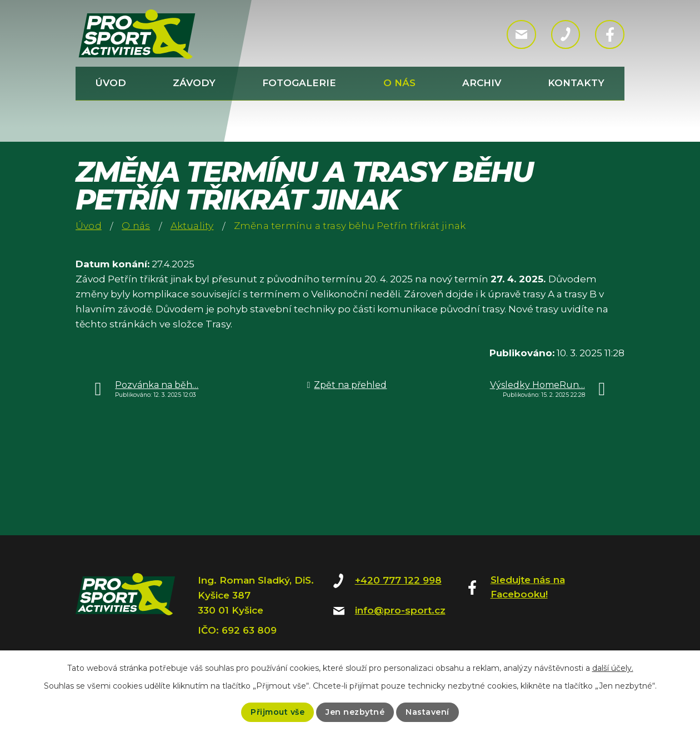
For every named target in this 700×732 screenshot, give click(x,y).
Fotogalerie (299, 83)
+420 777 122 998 (398, 580)
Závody (194, 83)
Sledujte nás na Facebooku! (528, 587)
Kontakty (576, 83)
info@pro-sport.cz (400, 610)
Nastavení (427, 712)
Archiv (482, 83)
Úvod (111, 83)
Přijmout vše (277, 712)
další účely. (613, 668)
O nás (399, 83)
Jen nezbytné (355, 712)
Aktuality (192, 226)
